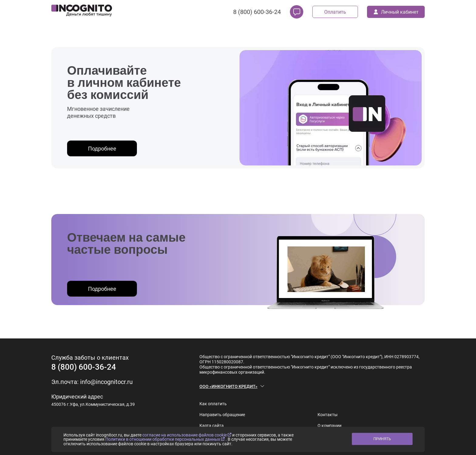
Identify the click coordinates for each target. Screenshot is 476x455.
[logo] (82, 12)
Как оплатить (213, 404)
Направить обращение (222, 415)
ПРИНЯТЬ (382, 439)
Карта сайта (212, 426)
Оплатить (335, 12)
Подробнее (102, 149)
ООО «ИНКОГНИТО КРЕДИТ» (228, 386)
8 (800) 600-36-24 (257, 12)
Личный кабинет (396, 12)
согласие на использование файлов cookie (187, 435)
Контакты (328, 415)
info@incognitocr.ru (106, 382)
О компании (330, 426)
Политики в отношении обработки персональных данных (165, 439)
